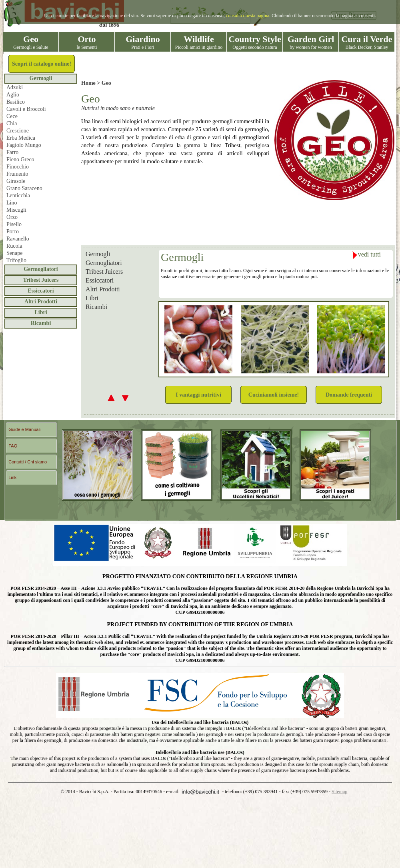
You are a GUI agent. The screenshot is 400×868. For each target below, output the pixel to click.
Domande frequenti (349, 395)
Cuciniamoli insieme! (274, 395)
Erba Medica (21, 138)
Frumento (17, 174)
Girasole (16, 181)
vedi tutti (367, 255)
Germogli (41, 78)
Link (12, 477)
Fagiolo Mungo (24, 145)
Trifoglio (16, 260)
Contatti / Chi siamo (28, 462)
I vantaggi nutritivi (198, 395)
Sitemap (339, 792)
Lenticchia (18, 195)
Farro (12, 152)
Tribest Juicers (41, 280)
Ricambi (41, 323)
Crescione (18, 131)
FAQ (13, 446)
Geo (106, 83)
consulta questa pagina (248, 16)
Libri (41, 312)
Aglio (13, 95)
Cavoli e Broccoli (26, 109)
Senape (14, 253)
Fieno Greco (20, 159)
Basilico (16, 102)
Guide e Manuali (24, 429)
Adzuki (15, 87)
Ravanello (18, 239)
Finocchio (18, 167)
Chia (12, 123)
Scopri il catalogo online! (42, 64)
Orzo (12, 217)
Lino (12, 203)
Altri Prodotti (41, 302)
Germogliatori (41, 269)
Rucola (14, 246)
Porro (13, 232)
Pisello (14, 224)
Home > (91, 83)
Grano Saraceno (24, 188)
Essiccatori (41, 291)
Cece (12, 116)
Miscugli (16, 210)
